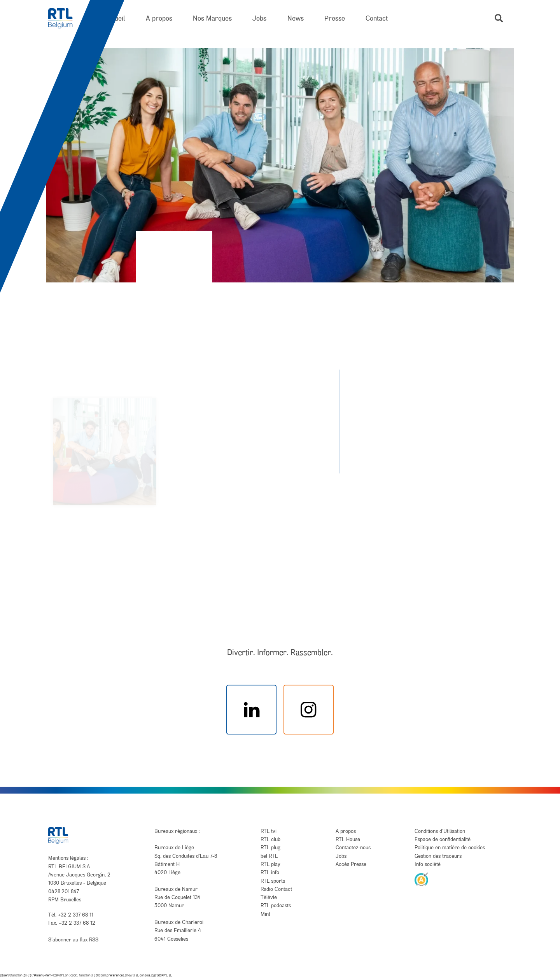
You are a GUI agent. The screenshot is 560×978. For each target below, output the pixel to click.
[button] (499, 18)
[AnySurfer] (422, 879)
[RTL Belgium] (66, 18)
